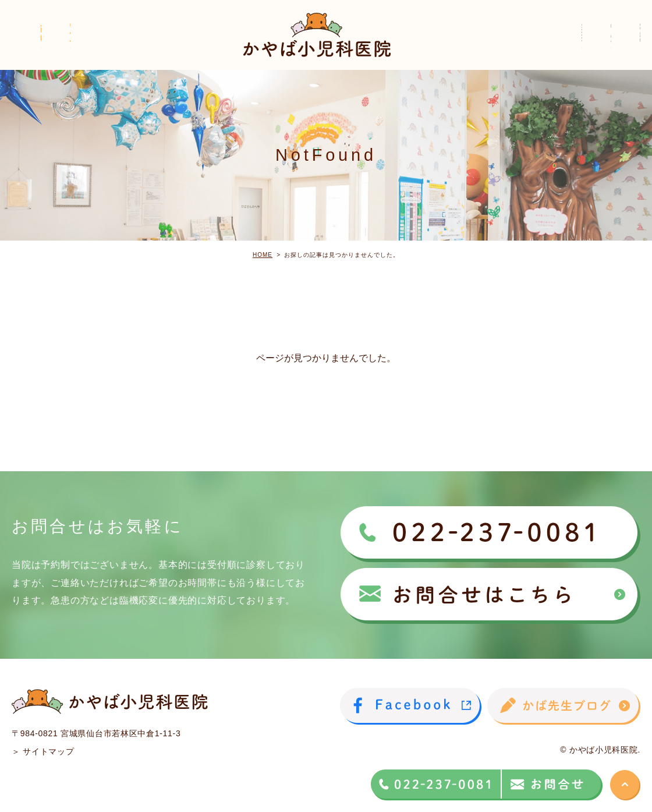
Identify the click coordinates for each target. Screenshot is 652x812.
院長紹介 (158, 47)
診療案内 (479, 47)
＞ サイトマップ (43, 751)
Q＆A (628, 47)
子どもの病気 (558, 47)
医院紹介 (89, 47)
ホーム (26, 47)
